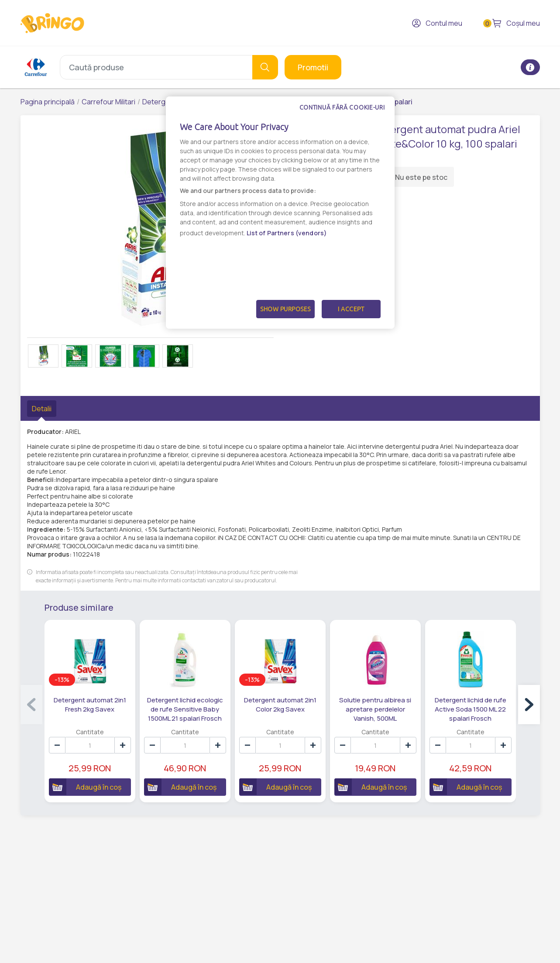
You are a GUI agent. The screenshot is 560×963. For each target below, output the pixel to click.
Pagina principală (48, 102)
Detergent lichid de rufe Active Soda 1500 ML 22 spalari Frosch (471, 709)
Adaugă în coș (85, 787)
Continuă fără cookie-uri (342, 107)
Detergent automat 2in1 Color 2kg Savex (280, 705)
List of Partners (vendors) (287, 233)
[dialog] (280, 213)
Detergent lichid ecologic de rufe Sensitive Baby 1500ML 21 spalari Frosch (185, 709)
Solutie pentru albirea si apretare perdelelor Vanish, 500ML (375, 709)
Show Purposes (285, 309)
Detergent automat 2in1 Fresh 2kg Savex (90, 705)
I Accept (351, 309)
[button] (529, 705)
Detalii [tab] (42, 409)
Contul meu (437, 23)
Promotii (313, 67)
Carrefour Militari (108, 102)
